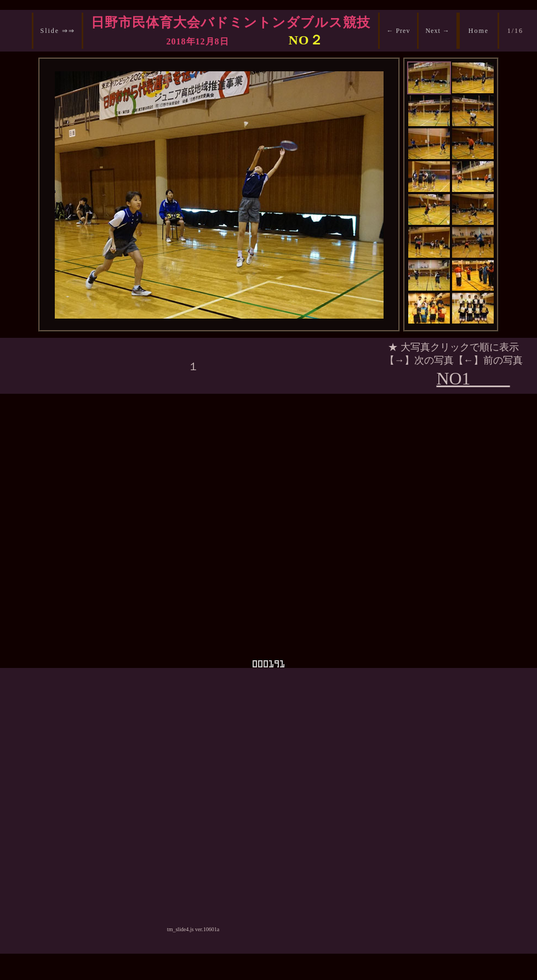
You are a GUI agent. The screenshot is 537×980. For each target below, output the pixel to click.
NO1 (473, 378)
